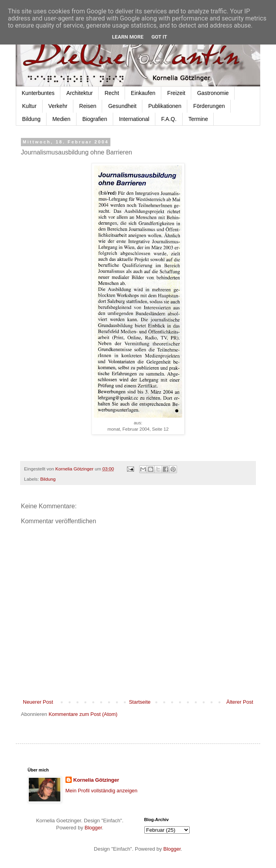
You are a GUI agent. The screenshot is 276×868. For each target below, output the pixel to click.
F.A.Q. (169, 119)
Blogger (93, 828)
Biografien (95, 119)
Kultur (29, 106)
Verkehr (58, 106)
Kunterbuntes (38, 93)
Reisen (88, 106)
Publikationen (165, 106)
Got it (159, 37)
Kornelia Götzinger (96, 780)
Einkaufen (143, 93)
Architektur (79, 93)
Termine (198, 119)
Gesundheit (122, 106)
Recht (112, 93)
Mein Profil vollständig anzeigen (102, 791)
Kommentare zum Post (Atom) (83, 714)
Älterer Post (240, 702)
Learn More (128, 37)
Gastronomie (213, 93)
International (134, 119)
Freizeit (176, 93)
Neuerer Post (38, 702)
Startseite (140, 702)
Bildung (31, 119)
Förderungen (209, 106)
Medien (62, 119)
